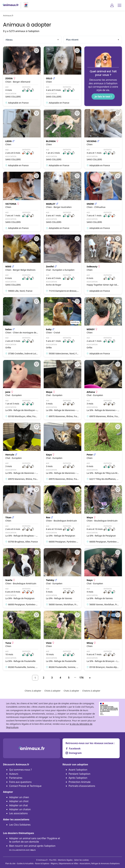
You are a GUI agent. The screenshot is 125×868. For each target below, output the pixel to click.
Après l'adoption (78, 778)
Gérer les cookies (81, 860)
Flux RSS (53, 860)
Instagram (74, 753)
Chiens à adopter (33, 691)
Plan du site (10, 863)
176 (81, 678)
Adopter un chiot (19, 801)
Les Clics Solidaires (20, 825)
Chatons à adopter (91, 691)
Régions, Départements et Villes (64, 863)
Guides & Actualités (25, 863)
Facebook (73, 749)
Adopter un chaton (20, 809)
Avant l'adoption (78, 770)
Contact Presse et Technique (25, 786)
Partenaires (16, 778)
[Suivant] (90, 678)
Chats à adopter (71, 691)
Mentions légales (65, 860)
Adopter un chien (19, 797)
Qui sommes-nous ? (20, 770)
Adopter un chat (18, 805)
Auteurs (14, 774)
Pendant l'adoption (79, 774)
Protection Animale (80, 782)
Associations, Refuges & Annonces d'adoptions (100, 863)
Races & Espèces (42, 863)
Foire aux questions (20, 782)
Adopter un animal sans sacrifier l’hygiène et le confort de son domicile (35, 840)
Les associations (18, 813)
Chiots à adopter (52, 691)
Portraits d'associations (82, 786)
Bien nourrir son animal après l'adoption (32, 848)
